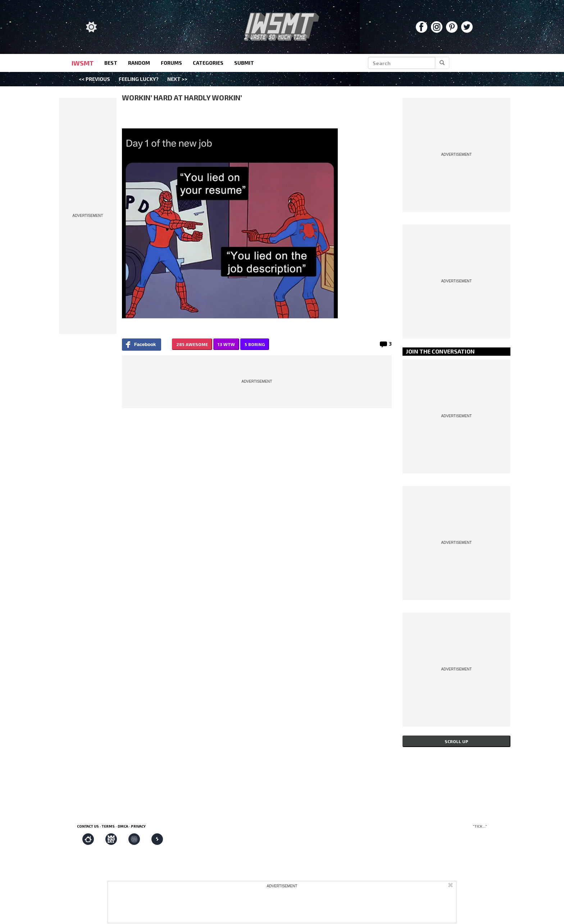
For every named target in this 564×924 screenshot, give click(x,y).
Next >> (177, 79)
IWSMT (83, 63)
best (111, 63)
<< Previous (94, 79)
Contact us (88, 826)
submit (244, 63)
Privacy (138, 826)
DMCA (123, 826)
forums (171, 63)
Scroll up (456, 741)
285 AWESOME (192, 344)
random (139, 63)
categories (208, 63)
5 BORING (255, 344)
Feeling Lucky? (139, 79)
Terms (108, 826)
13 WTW (226, 344)
